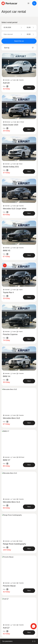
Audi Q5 (6, 83)
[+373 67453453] (34, 3)
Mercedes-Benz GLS (11, 502)
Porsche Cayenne (10, 334)
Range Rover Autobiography (14, 544)
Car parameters (19, 641)
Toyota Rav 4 (8, 292)
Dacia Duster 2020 (11, 125)
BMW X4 (7, 376)
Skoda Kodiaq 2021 (11, 167)
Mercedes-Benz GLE (11, 418)
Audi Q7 (6, 628)
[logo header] (9, 3)
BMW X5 (7, 251)
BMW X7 (7, 460)
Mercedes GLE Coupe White (15, 209)
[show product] (29, 88)
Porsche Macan (9, 586)
